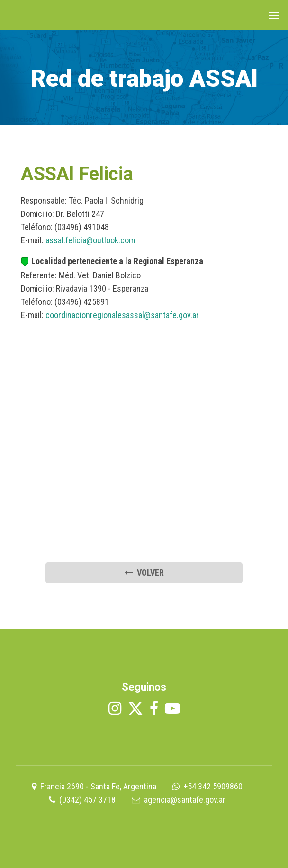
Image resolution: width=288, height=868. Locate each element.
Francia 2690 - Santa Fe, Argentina (98, 786)
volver (144, 572)
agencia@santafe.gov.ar (185, 800)
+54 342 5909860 (213, 786)
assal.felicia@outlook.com (90, 240)
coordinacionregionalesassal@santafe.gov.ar (122, 315)
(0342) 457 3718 (87, 800)
